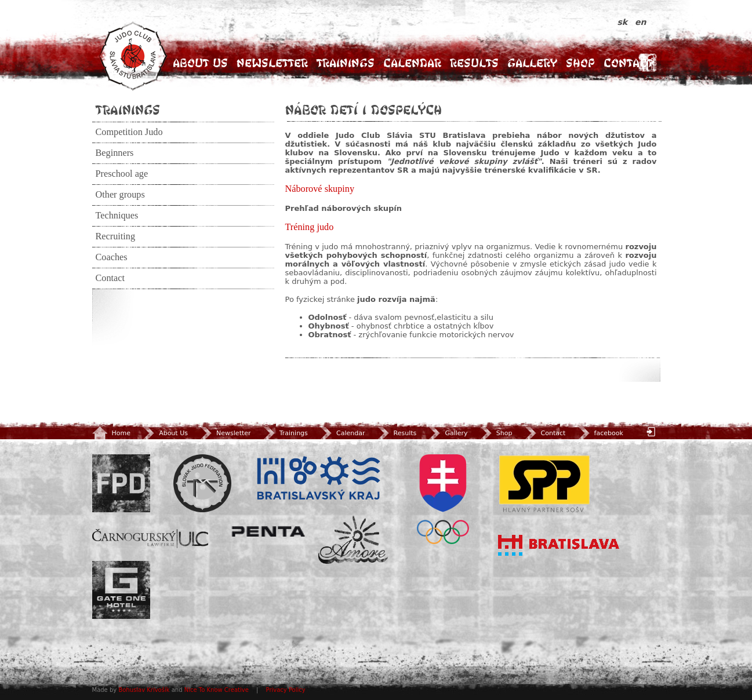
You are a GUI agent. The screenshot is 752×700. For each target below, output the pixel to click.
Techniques (117, 216)
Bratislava (559, 545)
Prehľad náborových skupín (344, 208)
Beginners (115, 153)
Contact (628, 63)
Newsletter (272, 63)
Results (474, 63)
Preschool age (122, 174)
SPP (544, 483)
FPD (121, 483)
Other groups (120, 195)
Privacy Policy (286, 690)
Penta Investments (268, 531)
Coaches (112, 257)
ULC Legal (150, 539)
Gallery (532, 63)
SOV (443, 499)
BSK (318, 479)
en (640, 22)
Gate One (121, 590)
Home (111, 433)
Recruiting (116, 236)
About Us (200, 63)
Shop (580, 63)
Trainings (346, 63)
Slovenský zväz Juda (202, 483)
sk (624, 22)
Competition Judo (129, 132)
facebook (600, 433)
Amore (353, 540)
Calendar (412, 63)
